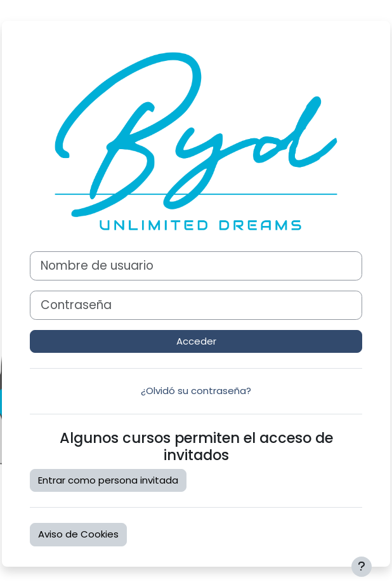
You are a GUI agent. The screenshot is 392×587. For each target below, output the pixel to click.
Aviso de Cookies (78, 534)
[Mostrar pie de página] (362, 567)
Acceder (196, 341)
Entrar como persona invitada (108, 480)
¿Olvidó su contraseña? (196, 391)
